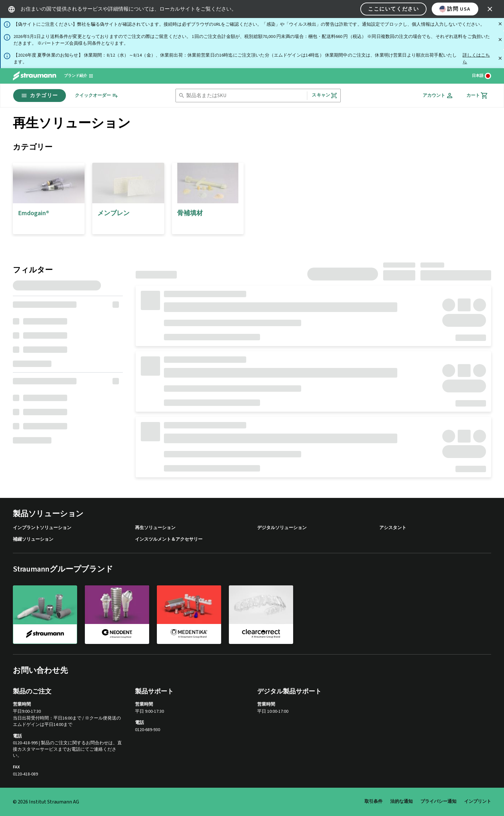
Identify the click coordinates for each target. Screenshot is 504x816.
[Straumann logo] (35, 76)
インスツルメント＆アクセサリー (169, 540)
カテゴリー (40, 96)
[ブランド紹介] (79, 76)
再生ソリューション (155, 528)
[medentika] (189, 614)
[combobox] (245, 96)
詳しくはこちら (476, 59)
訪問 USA (455, 9)
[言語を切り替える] (482, 76)
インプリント (478, 802)
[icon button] (490, 9)
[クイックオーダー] (97, 96)
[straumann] (45, 615)
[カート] (477, 96)
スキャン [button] (324, 95)
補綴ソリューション (33, 540)
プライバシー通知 (438, 802)
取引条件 (373, 802)
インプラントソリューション (42, 528)
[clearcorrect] (261, 614)
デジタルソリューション (282, 528)
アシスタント (393, 528)
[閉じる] (500, 24)
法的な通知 (401, 802)
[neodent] (117, 614)
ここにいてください (393, 9)
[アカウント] (438, 96)
